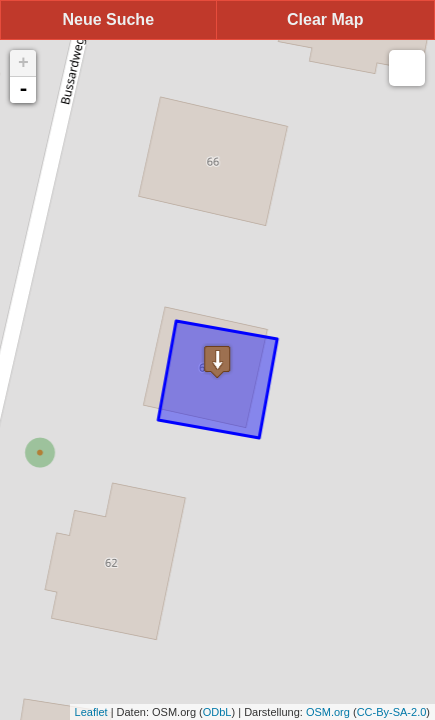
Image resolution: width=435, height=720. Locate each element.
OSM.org (328, 712)
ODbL (217, 712)
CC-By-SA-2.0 (392, 712)
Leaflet (91, 712)
